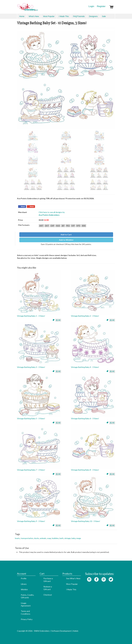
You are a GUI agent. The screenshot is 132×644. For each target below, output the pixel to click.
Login (91, 6)
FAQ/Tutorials (79, 16)
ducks (37, 538)
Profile (24, 578)
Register (101, 6)
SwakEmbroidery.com (37, 8)
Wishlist (24, 589)
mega (79, 538)
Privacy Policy (27, 619)
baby (73, 538)
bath (62, 538)
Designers (93, 16)
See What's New (73, 578)
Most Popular (49, 16)
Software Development (61, 631)
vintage (67, 538)
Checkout (48, 595)
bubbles (55, 538)
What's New (34, 16)
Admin (76, 631)
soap (49, 538)
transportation (27, 538)
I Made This (64, 16)
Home (22, 16)
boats (17, 538)
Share (23, 207)
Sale (104, 16)
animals (43, 538)
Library (24, 584)
